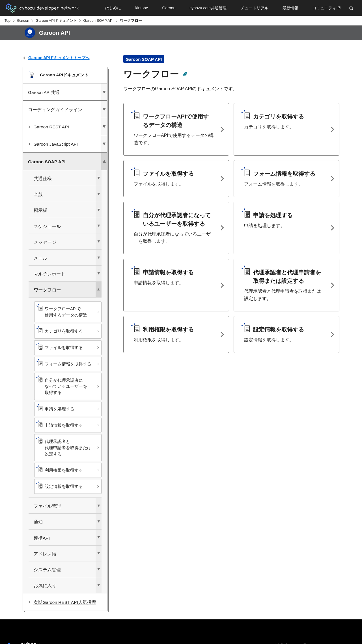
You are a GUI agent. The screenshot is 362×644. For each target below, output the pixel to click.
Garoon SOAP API (99, 21)
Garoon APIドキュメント (56, 21)
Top (7, 21)
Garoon (23, 21)
